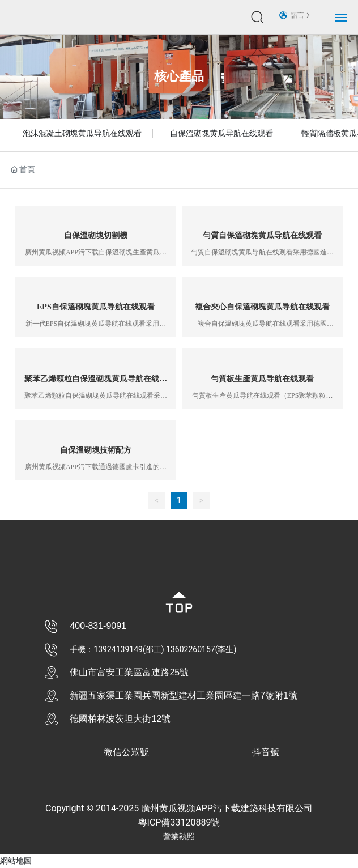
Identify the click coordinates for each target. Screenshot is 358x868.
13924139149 (118, 649)
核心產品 (179, 76)
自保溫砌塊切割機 (96, 235)
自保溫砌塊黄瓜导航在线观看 (221, 133)
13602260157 (191, 649)
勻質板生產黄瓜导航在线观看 (262, 379)
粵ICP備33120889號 (179, 822)
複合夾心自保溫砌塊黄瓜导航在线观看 (262, 307)
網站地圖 (16, 861)
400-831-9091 (98, 626)
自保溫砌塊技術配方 (96, 450)
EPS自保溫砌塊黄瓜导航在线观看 (96, 307)
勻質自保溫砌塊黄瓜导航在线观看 (262, 235)
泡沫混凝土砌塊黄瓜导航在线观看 (82, 133)
